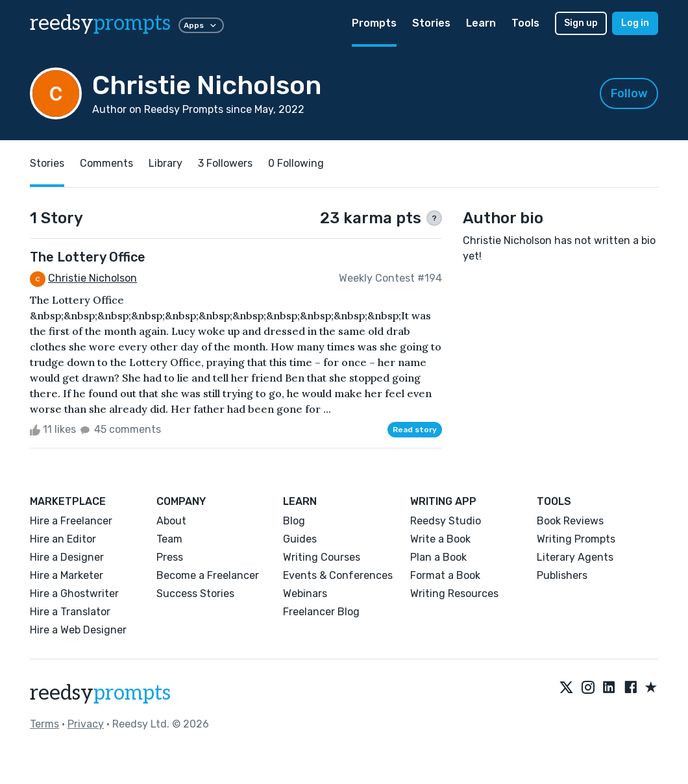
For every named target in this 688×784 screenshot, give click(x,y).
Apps (201, 25)
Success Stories (195, 594)
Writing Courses (322, 557)
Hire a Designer (67, 557)
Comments (106, 163)
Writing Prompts (576, 539)
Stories (431, 23)
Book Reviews (570, 521)
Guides (300, 539)
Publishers (562, 575)
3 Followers (225, 163)
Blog (294, 521)
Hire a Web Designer (78, 630)
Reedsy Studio (446, 521)
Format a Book (445, 575)
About (171, 521)
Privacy (86, 724)
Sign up (581, 23)
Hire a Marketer (67, 575)
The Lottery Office (88, 257)
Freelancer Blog (321, 612)
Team (169, 539)
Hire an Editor (63, 539)
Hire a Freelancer (71, 521)
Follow (629, 93)
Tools (525, 23)
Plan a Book (438, 557)
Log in (635, 23)
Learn (481, 23)
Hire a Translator (70, 612)
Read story (415, 430)
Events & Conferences (338, 575)
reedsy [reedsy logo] (100, 23)
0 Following (296, 163)
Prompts (374, 23)
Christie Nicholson (92, 278)
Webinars (305, 594)
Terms (44, 724)
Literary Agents (575, 557)
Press (170, 557)
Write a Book (440, 539)
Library (166, 163)
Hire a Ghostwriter (74, 594)
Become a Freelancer (208, 575)
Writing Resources (454, 594)
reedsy (100, 693)
